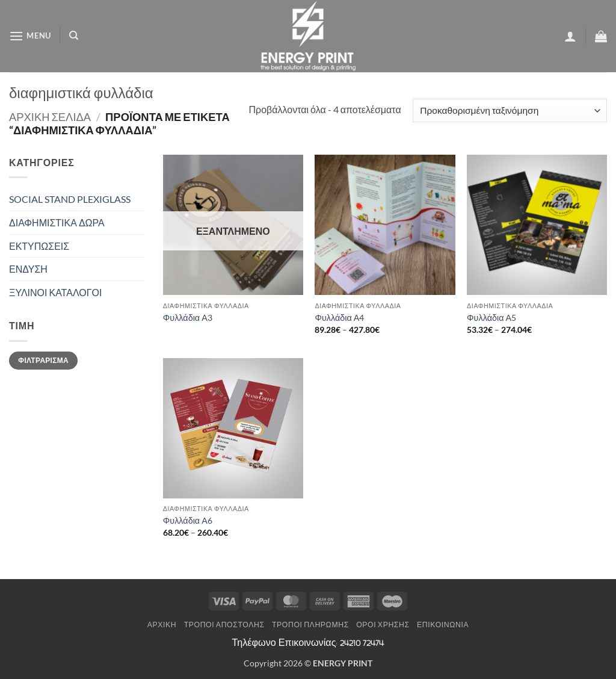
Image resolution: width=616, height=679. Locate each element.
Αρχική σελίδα (50, 117)
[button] (30, 36)
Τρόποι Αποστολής (224, 625)
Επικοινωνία (443, 625)
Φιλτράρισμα (43, 360)
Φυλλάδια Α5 (491, 318)
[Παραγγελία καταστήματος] (510, 110)
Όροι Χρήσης (383, 625)
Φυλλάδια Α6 (188, 520)
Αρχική (162, 625)
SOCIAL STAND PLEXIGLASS (70, 199)
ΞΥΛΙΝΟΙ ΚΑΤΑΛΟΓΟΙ (55, 292)
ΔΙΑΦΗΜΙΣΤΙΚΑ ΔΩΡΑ (57, 222)
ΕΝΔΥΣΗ (28, 269)
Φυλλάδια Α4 (339, 318)
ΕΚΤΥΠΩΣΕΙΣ (39, 246)
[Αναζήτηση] (74, 36)
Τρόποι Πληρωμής (310, 625)
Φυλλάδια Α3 (188, 318)
